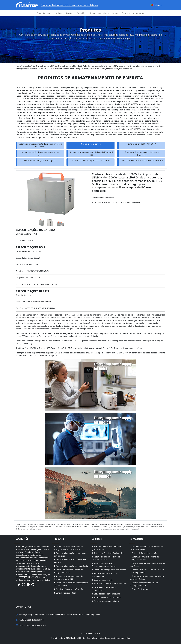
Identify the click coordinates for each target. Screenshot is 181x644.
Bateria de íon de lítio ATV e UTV (142, 144)
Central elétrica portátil (91, 144)
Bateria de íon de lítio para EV (144, 553)
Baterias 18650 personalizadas (106, 601)
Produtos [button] (58, 13)
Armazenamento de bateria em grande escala (106, 548)
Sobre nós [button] (47, 13)
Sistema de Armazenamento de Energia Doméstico (142, 154)
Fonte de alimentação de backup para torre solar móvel (147, 548)
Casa (39, 13)
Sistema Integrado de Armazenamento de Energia (104, 565)
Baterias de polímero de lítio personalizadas (105, 589)
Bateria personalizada (102, 580)
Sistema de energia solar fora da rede (109, 570)
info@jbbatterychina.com (35, 625)
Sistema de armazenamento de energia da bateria (144, 558)
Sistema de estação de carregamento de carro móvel (40, 154)
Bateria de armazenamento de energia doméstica (148, 565)
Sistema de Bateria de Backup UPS (108, 553)
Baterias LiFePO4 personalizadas (107, 598)
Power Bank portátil (139, 589)
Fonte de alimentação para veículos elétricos (91, 161)
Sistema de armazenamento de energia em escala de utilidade (40, 145)
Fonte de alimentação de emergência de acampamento (147, 571)
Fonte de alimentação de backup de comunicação (142, 161)
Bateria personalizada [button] (100, 13)
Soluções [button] (70, 13)
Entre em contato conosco (133, 13)
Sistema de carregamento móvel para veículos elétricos (147, 578)
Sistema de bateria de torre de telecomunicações (106, 558)
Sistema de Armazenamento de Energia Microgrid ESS (91, 154)
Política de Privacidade (90, 633)
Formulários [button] (82, 13)
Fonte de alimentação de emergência (40, 161)
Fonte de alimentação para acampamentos (104, 575)
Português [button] (156, 5)
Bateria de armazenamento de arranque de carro (144, 584)
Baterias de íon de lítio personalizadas (109, 584)
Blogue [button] (115, 13)
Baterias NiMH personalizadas (106, 594)
